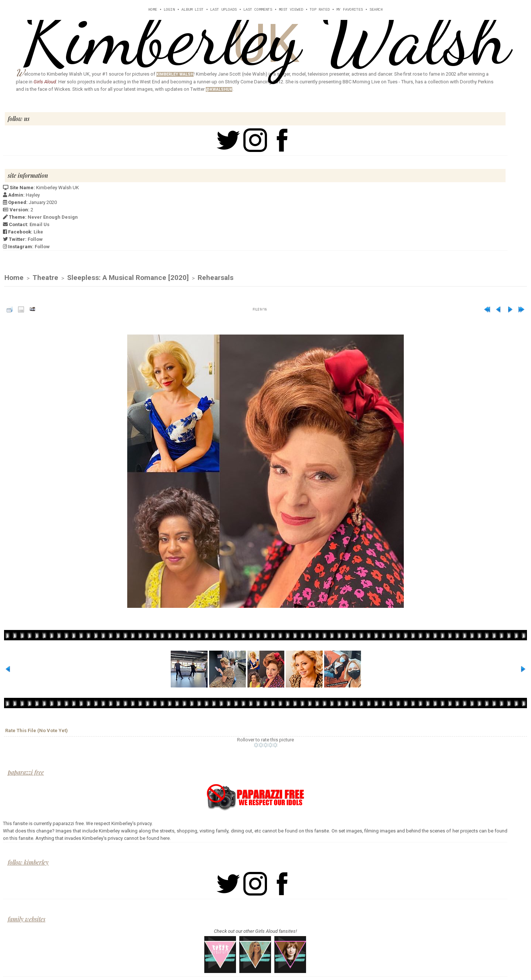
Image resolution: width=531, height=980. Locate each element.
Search (376, 10)
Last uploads (223, 10)
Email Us (39, 224)
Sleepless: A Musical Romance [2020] (128, 278)
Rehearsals (216, 278)
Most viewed (291, 10)
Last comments (258, 10)
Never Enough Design (53, 217)
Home (153, 10)
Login (169, 10)
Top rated (320, 10)
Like (38, 232)
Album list (192, 10)
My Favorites (350, 10)
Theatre (45, 278)
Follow (35, 239)
